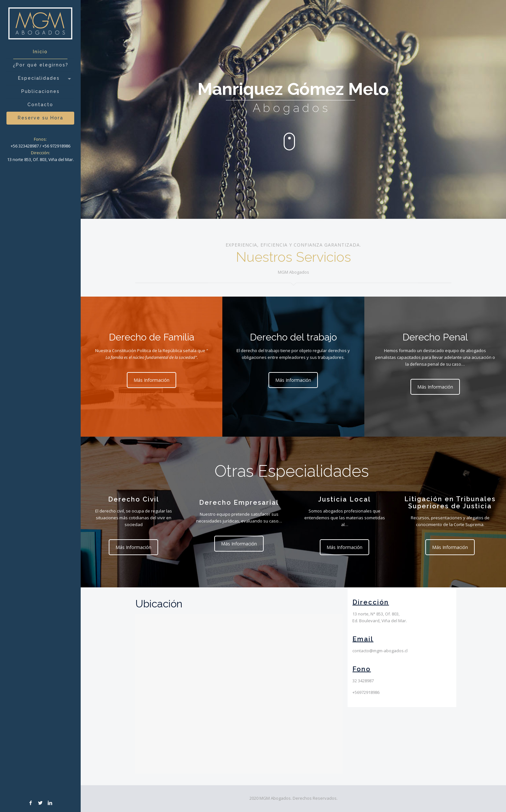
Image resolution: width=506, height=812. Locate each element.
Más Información (153, 380)
